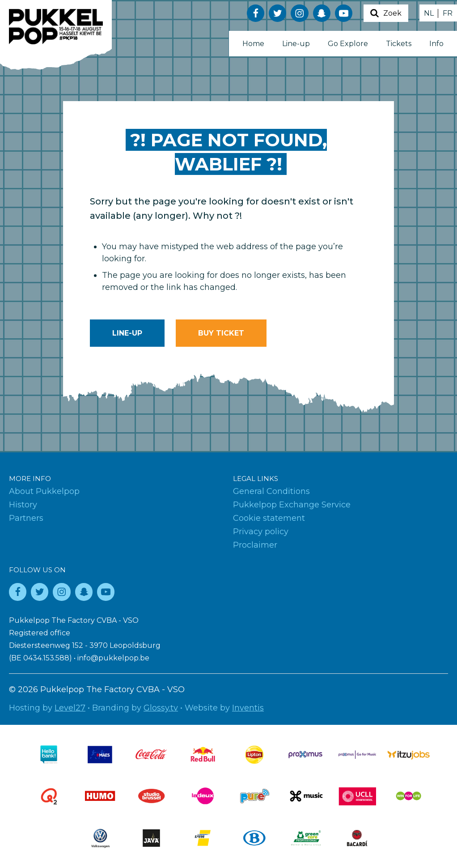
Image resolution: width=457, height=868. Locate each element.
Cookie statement (269, 518)
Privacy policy (261, 532)
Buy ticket (221, 333)
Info (436, 44)
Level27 (70, 708)
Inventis (248, 708)
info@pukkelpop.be (113, 658)
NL (429, 13)
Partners (26, 518)
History (23, 505)
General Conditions (271, 491)
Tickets (399, 44)
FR (448, 13)
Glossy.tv (161, 708)
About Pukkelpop (44, 491)
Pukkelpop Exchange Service (292, 505)
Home (253, 44)
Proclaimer (255, 545)
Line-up (296, 44)
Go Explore (348, 44)
